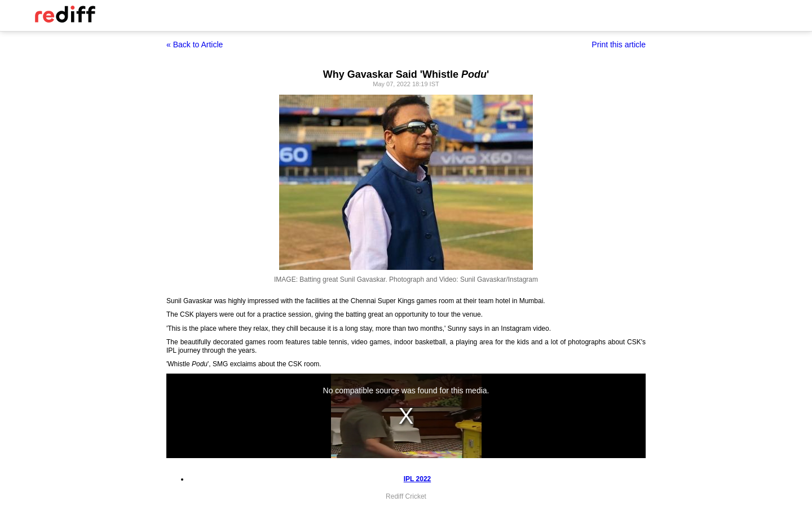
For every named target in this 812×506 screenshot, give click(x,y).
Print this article (619, 45)
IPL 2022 (417, 479)
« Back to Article (195, 45)
